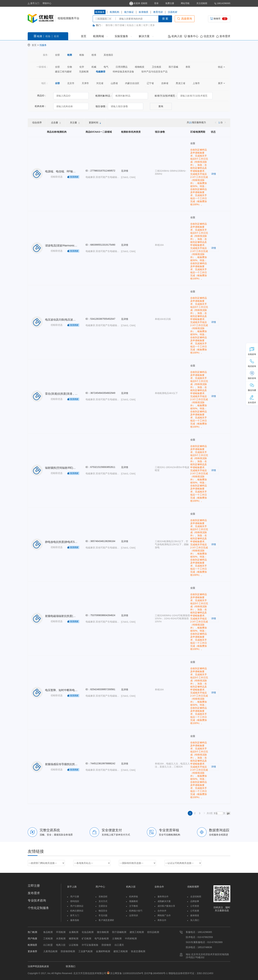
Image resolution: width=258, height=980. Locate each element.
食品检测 (48, 932)
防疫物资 (106, 945)
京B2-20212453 (205, 973)
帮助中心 (47, 3)
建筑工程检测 (137, 932)
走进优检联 (196, 897)
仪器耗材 (173, 12)
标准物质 (144, 12)
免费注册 (170, 3)
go (228, 813)
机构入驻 (175, 36)
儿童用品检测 (50, 951)
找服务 (43, 45)
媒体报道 (195, 915)
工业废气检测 (85, 951)
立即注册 (34, 886)
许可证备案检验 (90, 945)
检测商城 (100, 36)
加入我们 (195, 920)
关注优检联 (202, 3)
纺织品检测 (153, 932)
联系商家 (74, 177)
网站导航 (185, 3)
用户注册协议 (77, 906)
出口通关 (119, 945)
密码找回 (75, 901)
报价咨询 (252, 375)
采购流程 (103, 897)
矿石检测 (86, 938)
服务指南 (75, 920)
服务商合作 (163, 897)
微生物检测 (103, 932)
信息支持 (207, 36)
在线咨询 (252, 351)
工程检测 (48, 938)
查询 (161, 106)
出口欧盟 (48, 945)
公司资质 (195, 906)
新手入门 (33, 3)
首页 (84, 36)
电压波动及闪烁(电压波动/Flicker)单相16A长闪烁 (74, 320)
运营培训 (134, 915)
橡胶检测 (74, 938)
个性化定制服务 (38, 908)
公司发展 (195, 911)
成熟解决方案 (164, 901)
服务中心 (191, 36)
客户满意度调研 (106, 920)
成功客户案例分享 (166, 906)
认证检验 (74, 945)
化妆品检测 (88, 932)
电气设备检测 (102, 938)
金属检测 (74, 932)
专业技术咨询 (37, 900)
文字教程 (134, 906)
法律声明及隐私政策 (38, 966)
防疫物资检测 (68, 951)
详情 (214, 174)
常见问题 (103, 915)
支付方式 (103, 901)
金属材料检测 (103, 951)
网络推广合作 (164, 915)
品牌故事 (195, 901)
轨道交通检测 (138, 951)
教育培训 (158, 12)
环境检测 (61, 932)
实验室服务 (123, 36)
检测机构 (114, 12)
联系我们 (71, 966)
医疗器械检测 (119, 932)
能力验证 (129, 12)
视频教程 (134, 901)
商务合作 (162, 920)
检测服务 (100, 12)
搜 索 (165, 19)
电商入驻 (61, 945)
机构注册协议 (77, 911)
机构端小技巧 (136, 911)
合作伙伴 (162, 911)
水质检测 (61, 938)
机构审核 (134, 897)
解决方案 (146, 36)
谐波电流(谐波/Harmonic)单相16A (65, 246)
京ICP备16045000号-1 (156, 973)
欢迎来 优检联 (138, 3)
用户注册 (75, 897)
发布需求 (223, 36)
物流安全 (103, 911)
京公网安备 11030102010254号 (127, 973)
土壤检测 (117, 938)
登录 (156, 3)
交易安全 (103, 906)
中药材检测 (131, 938)
